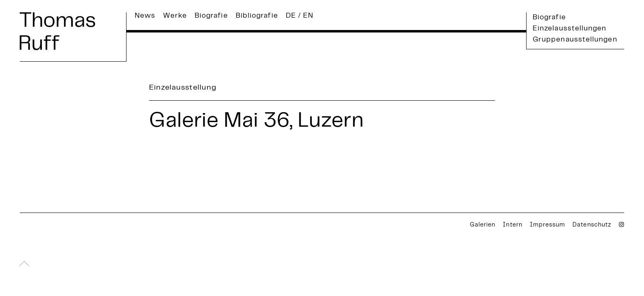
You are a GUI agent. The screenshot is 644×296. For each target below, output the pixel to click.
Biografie (211, 16)
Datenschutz (592, 225)
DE (291, 16)
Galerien (483, 225)
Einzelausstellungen (570, 29)
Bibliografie (257, 16)
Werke (175, 16)
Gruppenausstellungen (575, 40)
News (145, 16)
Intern (512, 225)
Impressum (547, 225)
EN (308, 16)
